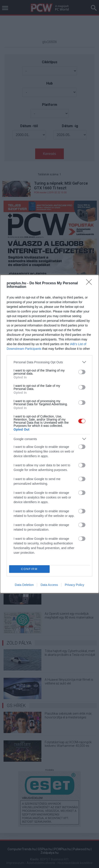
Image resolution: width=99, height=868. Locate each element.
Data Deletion (24, 585)
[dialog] (49, 434)
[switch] (82, 372)
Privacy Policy (74, 585)
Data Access (49, 585)
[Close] (90, 283)
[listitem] (49, 362)
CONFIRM (29, 569)
